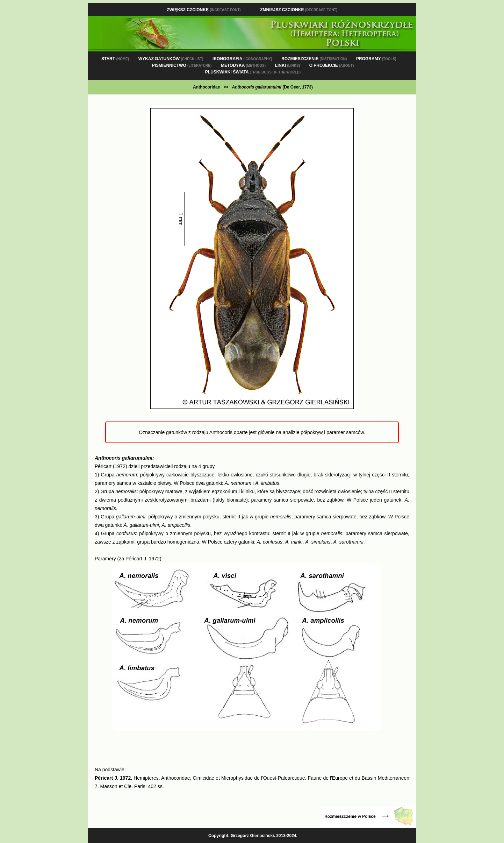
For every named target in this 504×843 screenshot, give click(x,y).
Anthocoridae (206, 87)
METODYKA (243, 65)
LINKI (287, 65)
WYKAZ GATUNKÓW (171, 59)
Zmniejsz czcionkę (299, 10)
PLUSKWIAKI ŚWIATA (253, 72)
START (115, 59)
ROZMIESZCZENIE (314, 59)
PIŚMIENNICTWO (182, 65)
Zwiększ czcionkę (204, 10)
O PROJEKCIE (332, 65)
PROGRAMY (376, 59)
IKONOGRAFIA (242, 59)
